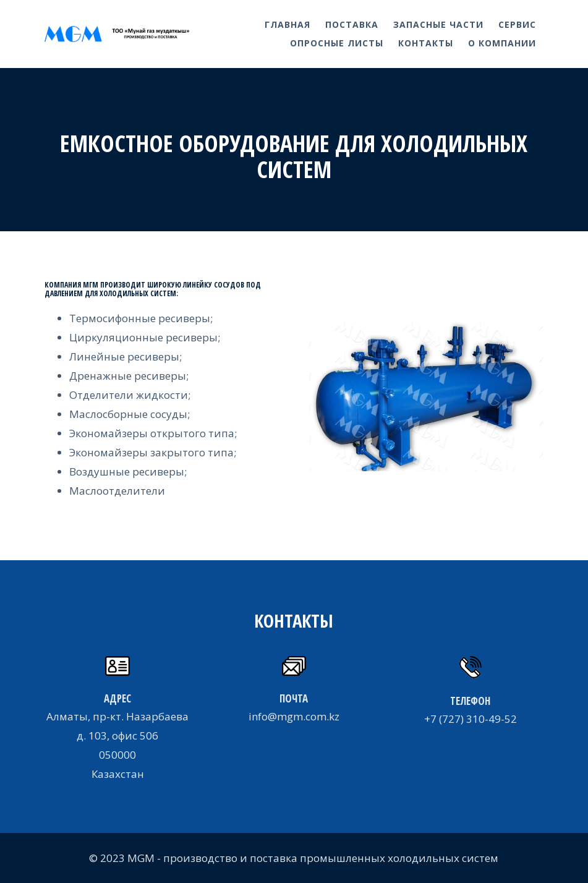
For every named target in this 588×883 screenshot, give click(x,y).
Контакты (426, 43)
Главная (288, 24)
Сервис (517, 24)
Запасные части (438, 24)
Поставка (352, 24)
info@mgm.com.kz (294, 716)
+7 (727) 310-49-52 (471, 719)
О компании (502, 43)
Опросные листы (337, 43)
